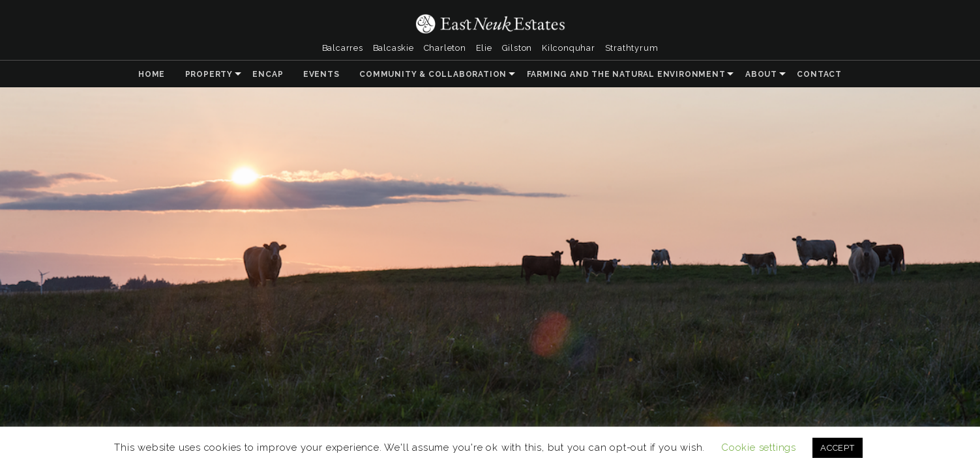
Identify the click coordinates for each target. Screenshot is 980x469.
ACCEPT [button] (838, 448)
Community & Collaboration (433, 74)
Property (209, 74)
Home (152, 74)
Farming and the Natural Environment (626, 74)
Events (321, 74)
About (761, 74)
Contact (819, 74)
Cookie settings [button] (759, 448)
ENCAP (268, 74)
